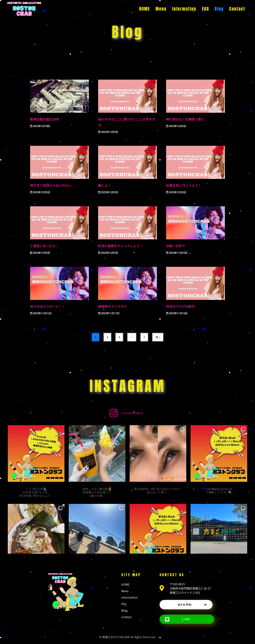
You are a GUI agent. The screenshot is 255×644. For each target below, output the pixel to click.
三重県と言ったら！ (44, 246)
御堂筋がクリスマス (112, 306)
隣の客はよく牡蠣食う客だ (185, 119)
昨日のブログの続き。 (182, 306)
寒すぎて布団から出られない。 (52, 185)
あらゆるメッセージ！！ (48, 306)
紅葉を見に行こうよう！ (184, 185)
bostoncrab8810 (132, 413)
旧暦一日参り (176, 246)
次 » (158, 337)
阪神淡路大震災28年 (45, 119)
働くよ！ (104, 185)
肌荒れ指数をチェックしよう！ (120, 246)
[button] (186, 605)
